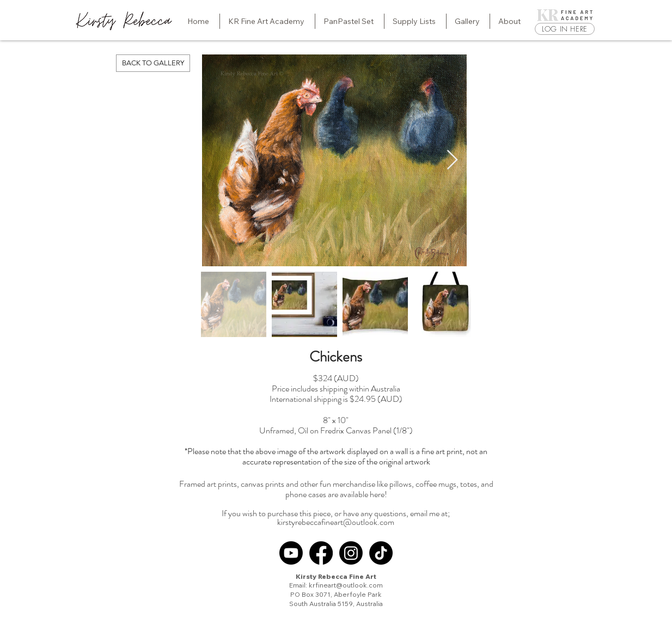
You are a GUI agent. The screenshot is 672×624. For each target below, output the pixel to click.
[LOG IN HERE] (565, 29)
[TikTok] (381, 553)
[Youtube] (291, 553)
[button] (267, 21)
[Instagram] (351, 553)
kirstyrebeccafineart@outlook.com (336, 522)
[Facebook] (321, 553)
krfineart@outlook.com (346, 585)
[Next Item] (452, 160)
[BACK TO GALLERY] (153, 63)
